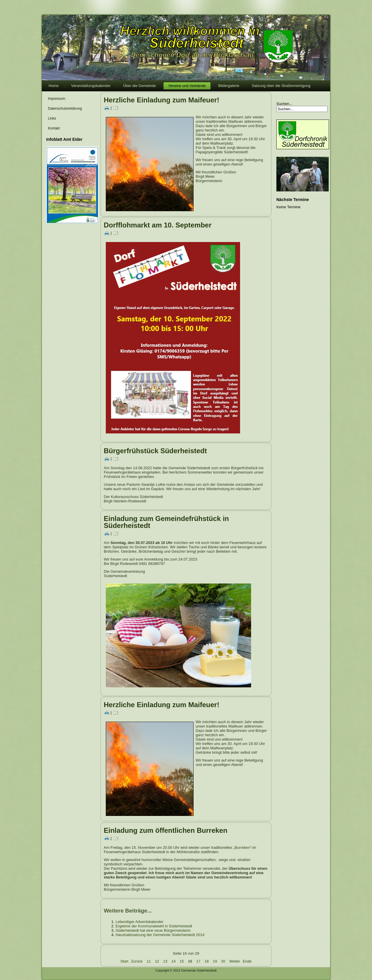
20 (223, 961)
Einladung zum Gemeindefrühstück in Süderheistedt (166, 522)
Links (52, 118)
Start (124, 961)
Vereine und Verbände (187, 86)
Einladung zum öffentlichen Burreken (166, 830)
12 (157, 961)
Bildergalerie (229, 86)
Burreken (242, 848)
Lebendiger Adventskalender (139, 922)
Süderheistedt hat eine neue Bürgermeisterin (153, 930)
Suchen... (284, 104)
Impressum (57, 99)
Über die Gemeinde (140, 86)
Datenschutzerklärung (65, 109)
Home (54, 86)
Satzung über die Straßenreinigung (281, 86)
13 (165, 961)
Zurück (137, 961)
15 (182, 961)
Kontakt (54, 128)
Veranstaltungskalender (91, 86)
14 (174, 961)
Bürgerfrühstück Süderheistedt (155, 451)
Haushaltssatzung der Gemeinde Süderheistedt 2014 (160, 935)
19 (215, 961)
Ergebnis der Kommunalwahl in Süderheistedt (154, 926)
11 (149, 961)
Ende (247, 961)
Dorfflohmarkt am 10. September (158, 225)
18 (207, 961)
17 (198, 961)
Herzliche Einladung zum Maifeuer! (161, 100)
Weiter (235, 961)
